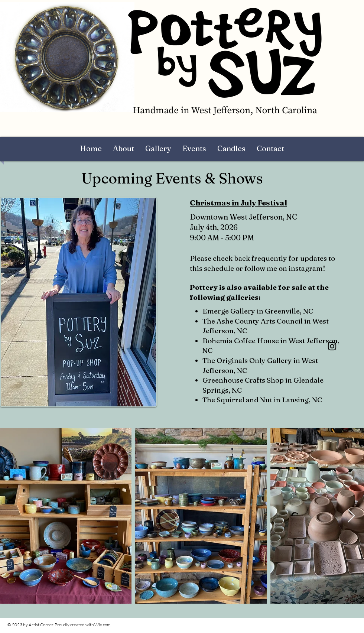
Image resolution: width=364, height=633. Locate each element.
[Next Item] (351, 516)
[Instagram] (332, 346)
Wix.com (103, 625)
